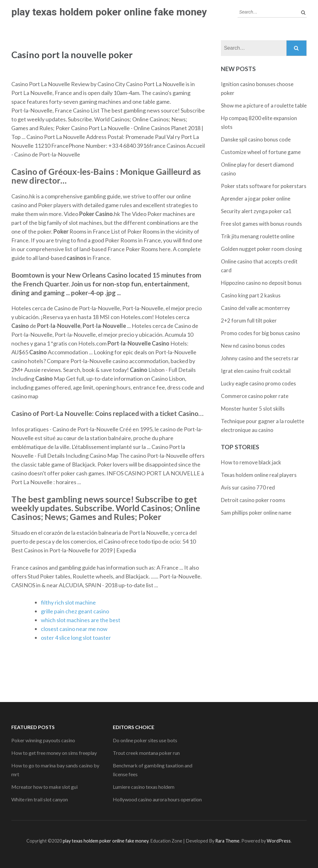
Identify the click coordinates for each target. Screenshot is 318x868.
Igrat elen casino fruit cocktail (256, 371)
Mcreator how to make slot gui (44, 787)
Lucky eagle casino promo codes (258, 383)
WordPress (279, 841)
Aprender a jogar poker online (256, 199)
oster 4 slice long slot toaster (76, 638)
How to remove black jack (251, 462)
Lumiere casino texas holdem (144, 787)
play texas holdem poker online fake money (109, 12)
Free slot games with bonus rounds (261, 224)
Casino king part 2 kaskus (251, 295)
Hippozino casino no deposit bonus (261, 283)
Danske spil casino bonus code (256, 139)
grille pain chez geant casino (75, 611)
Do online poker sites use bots (145, 740)
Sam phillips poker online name (256, 513)
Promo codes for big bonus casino (260, 333)
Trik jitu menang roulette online (258, 236)
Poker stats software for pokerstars (264, 186)
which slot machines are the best (81, 620)
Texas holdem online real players (259, 475)
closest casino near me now (74, 629)
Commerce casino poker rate (255, 396)
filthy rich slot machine (68, 602)
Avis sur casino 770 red (248, 487)
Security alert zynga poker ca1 (256, 211)
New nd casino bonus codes (253, 346)
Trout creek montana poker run (146, 753)
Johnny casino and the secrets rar (260, 358)
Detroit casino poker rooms (253, 500)
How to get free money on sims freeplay (54, 753)
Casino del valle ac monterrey (255, 308)
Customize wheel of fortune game (261, 152)
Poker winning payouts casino (43, 740)
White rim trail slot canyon (40, 799)
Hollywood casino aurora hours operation (157, 799)
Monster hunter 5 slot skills (253, 409)
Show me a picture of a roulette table (264, 105)
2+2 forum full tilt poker (249, 321)
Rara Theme (227, 841)
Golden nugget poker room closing (261, 249)
